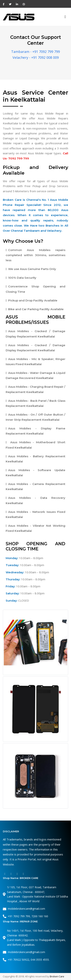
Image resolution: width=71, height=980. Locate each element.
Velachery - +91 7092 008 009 (36, 57)
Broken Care (57, 976)
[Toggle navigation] (65, 17)
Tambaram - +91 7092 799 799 (35, 52)
